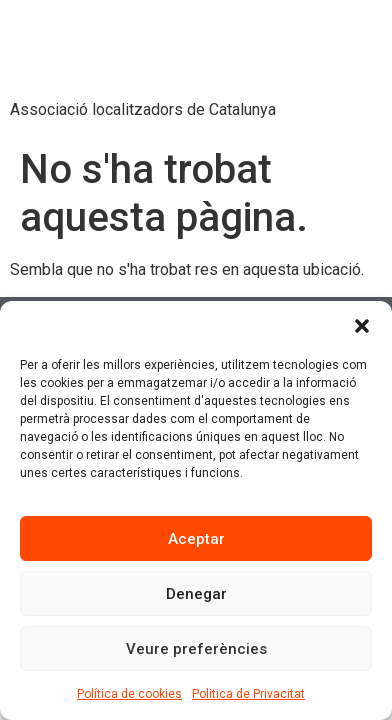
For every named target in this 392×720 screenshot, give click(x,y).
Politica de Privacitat (248, 694)
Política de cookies (129, 694)
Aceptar (196, 539)
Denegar (196, 594)
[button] (362, 326)
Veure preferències (196, 649)
